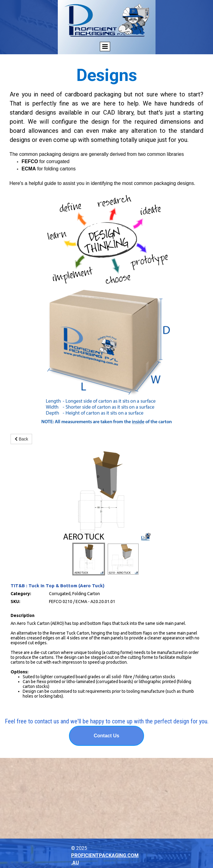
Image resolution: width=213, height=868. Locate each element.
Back (21, 439)
